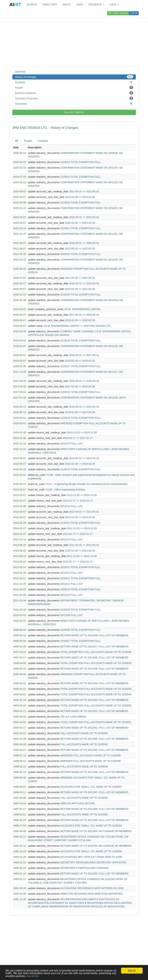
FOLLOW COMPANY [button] (74, 112)
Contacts (74, 82)
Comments (74, 104)
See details (64, 976)
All (17, 141)
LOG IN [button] (134, 13)
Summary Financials (74, 98)
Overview (20, 72)
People (74, 87)
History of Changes (74, 77)
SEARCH (32, 4)
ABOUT (67, 4)
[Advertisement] (74, 38)
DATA (80, 4)
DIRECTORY (50, 4)
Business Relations (74, 93)
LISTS (114, 4)
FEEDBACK (96, 4)
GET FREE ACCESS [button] (118, 13)
